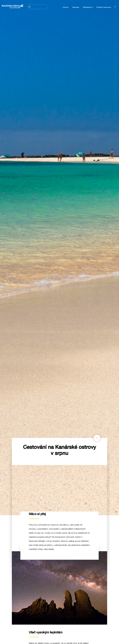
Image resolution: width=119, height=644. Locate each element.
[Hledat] (37, 7)
